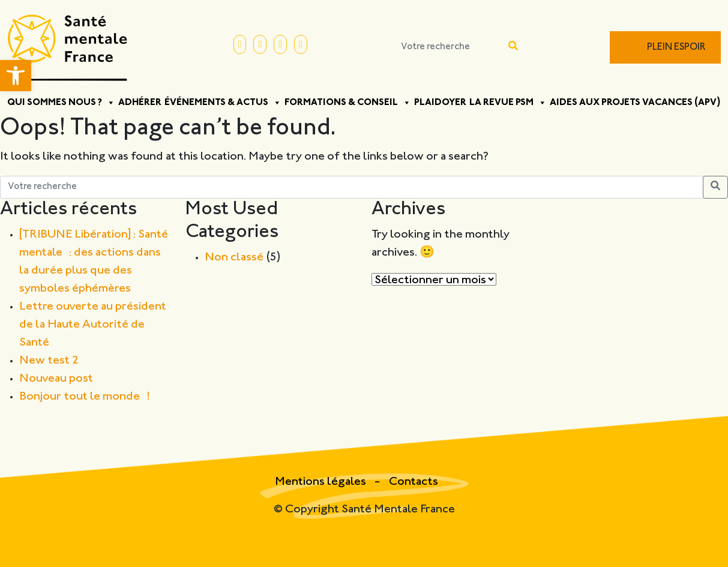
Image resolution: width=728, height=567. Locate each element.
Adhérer (140, 103)
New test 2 (49, 361)
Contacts (414, 482)
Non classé (234, 258)
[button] (16, 76)
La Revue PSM (508, 103)
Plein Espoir (676, 48)
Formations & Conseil (348, 103)
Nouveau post (56, 379)
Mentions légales (322, 482)
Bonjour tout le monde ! (85, 397)
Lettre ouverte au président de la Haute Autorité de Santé (93, 325)
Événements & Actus (223, 103)
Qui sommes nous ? (61, 103)
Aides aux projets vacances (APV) (635, 103)
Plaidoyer (440, 103)
